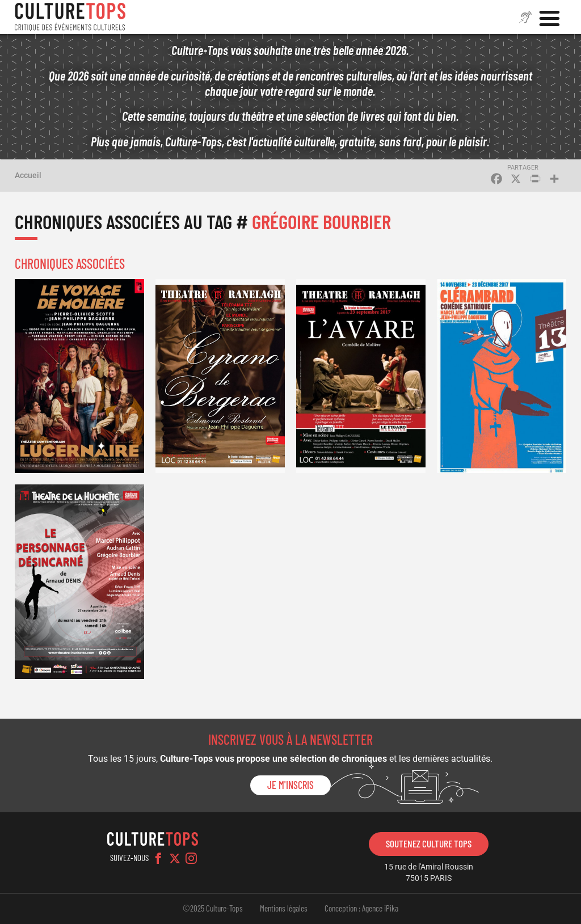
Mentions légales (284, 908)
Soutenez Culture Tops (429, 843)
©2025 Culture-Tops (213, 908)
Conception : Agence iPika (361, 908)
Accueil (28, 175)
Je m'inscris (290, 785)
